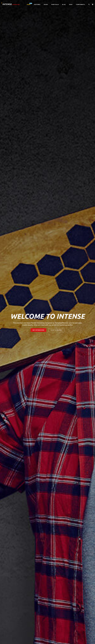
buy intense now (38, 330)
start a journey (57, 330)
